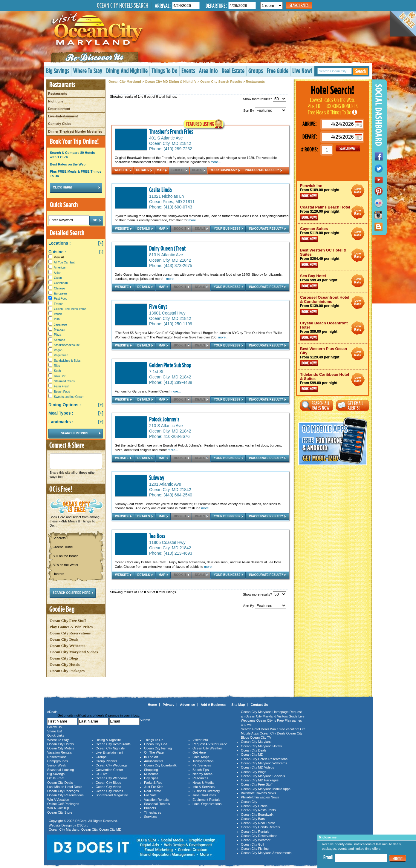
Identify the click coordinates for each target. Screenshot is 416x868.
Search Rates (299, 5)
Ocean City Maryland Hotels (261, 746)
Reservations (57, 757)
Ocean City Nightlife (110, 748)
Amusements (154, 761)
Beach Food (62, 392)
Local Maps (201, 757)
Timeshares (153, 812)
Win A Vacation (58, 800)
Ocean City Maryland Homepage (265, 712)
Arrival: (163, 6)
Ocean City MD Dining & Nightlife (170, 82)
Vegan (58, 350)
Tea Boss (157, 536)
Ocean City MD (110, 829)
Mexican (60, 330)
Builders (150, 808)
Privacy (168, 705)
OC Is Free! (56, 778)
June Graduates (204, 795)
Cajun (58, 278)
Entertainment (59, 109)
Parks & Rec (153, 783)
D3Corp (81, 821)
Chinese (60, 288)
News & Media (203, 783)
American (60, 267)
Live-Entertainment (63, 116)
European (61, 293)
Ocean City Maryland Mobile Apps (266, 789)
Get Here (199, 752)
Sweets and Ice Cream (69, 397)
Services (150, 817)
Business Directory (206, 791)
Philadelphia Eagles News (260, 797)
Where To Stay (88, 71)
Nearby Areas (202, 774)
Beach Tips (201, 770)
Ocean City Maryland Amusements (266, 853)
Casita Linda (160, 190)
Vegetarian (61, 355)
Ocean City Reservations (70, 633)
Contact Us (259, 705)
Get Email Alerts (353, 405)
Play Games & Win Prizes (71, 627)
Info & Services (204, 787)
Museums (151, 774)
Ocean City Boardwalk (160, 765)
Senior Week (57, 765)
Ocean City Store (60, 812)
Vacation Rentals (59, 752)
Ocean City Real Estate (258, 823)
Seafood (60, 340)
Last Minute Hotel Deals (65, 787)
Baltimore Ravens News (258, 793)
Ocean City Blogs (64, 658)
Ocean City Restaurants (113, 744)
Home (153, 705)
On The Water (154, 752)
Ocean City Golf (156, 744)
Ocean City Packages (67, 671)
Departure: (216, 6)
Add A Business (213, 705)
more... (215, 162)
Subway (157, 478)
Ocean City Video (108, 787)
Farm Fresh (62, 386)
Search (361, 71)
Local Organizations (207, 804)
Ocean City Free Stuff (68, 621)
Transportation (203, 761)
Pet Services (202, 765)
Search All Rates (317, 405)
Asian (58, 273)
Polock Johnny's (164, 419)
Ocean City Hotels (65, 664)
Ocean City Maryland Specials (263, 776)
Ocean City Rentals (255, 832)
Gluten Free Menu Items (70, 309)
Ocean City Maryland (125, 82)
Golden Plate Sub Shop (170, 365)
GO (348, 148)
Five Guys (158, 306)
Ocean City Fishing (158, 748)
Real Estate (233, 71)
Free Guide (278, 71)
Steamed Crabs (64, 381)
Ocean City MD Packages (260, 780)
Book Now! (309, 196)
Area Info (208, 71)
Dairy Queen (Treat (167, 248)
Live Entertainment (109, 752)
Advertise (187, 705)
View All (56, 257)
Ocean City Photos (109, 791)
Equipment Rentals (206, 800)
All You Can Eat (64, 262)
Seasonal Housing (61, 770)
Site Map (238, 705)
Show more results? (265, 99)
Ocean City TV (261, 737)
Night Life (56, 101)
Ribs (57, 366)
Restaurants (58, 93)
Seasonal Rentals (157, 804)
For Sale (150, 795)
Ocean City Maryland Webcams (264, 763)
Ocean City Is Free (270, 720)
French (59, 304)
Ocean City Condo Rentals (260, 827)
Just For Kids (154, 787)
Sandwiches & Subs (67, 361)
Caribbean (61, 283)
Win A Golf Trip (58, 808)
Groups (256, 71)
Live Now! (302, 71)
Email (328, 857)
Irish (57, 319)
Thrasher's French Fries (171, 131)
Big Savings (58, 71)
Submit (398, 858)
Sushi (58, 371)
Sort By (265, 111)
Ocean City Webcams (67, 646)
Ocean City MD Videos (257, 767)
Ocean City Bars (253, 819)
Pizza (58, 335)
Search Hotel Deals (255, 729)
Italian (58, 314)
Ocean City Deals (64, 639)
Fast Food (61, 299)
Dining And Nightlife (127, 71)
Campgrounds (58, 761)
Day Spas (151, 778)
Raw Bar (60, 376)
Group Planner (106, 761)
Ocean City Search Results (221, 82)
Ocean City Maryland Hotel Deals (358, 191)
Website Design (60, 825)
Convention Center (109, 770)
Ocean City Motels (61, 748)
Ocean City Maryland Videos (74, 652)
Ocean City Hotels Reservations (264, 759)
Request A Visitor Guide (210, 744)
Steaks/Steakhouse (67, 345)
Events (188, 71)
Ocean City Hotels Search (123, 5)
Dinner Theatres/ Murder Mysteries (75, 131)
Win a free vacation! (285, 729)
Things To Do (165, 71)
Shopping (151, 770)
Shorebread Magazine (112, 795)
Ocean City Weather (207, 748)
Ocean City (89, 829)
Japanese (61, 325)
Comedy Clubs (60, 124)
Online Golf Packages (63, 804)
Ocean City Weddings (111, 765)
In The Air (151, 757)
